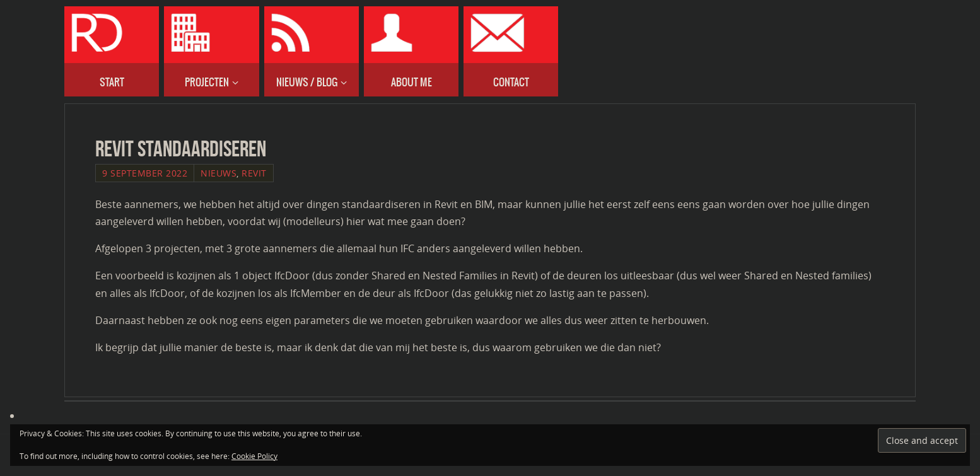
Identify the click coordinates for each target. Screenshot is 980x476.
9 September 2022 (145, 173)
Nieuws (219, 173)
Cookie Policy (254, 456)
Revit (254, 173)
